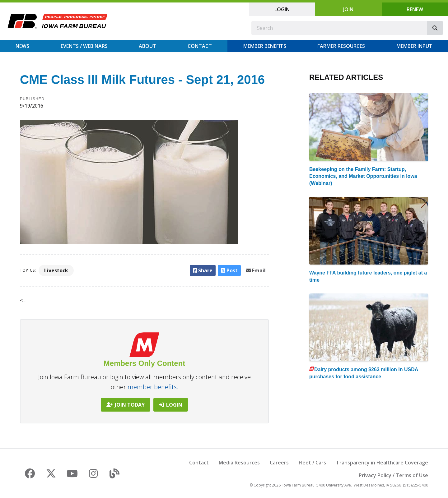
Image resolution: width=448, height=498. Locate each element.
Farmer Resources (341, 46)
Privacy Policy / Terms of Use (393, 475)
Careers (279, 463)
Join (348, 9)
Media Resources (239, 463)
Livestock (56, 270)
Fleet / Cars (312, 463)
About (147, 46)
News (22, 46)
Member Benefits (265, 46)
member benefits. (153, 387)
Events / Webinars (84, 46)
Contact (200, 46)
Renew (415, 9)
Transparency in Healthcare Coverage (382, 463)
